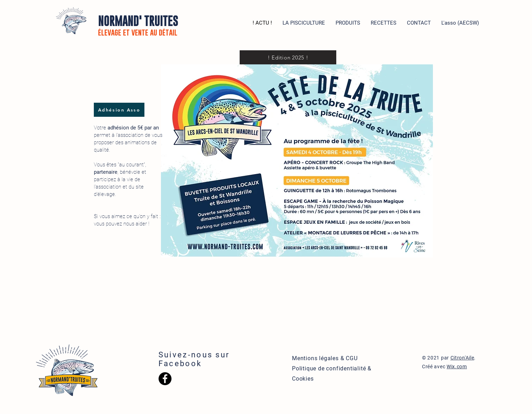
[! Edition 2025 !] (288, 57)
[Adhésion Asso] (119, 110)
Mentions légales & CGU (325, 358)
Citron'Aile (462, 358)
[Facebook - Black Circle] (165, 379)
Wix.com (457, 367)
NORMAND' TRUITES (138, 26)
